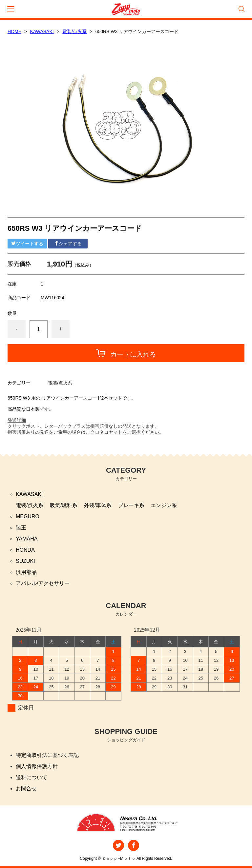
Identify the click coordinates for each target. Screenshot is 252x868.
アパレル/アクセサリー (43, 583)
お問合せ (26, 789)
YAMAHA (27, 539)
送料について (31, 777)
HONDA (25, 550)
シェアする (68, 244)
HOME (14, 31)
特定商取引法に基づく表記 (47, 755)
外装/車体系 (98, 505)
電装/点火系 (74, 31)
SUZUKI (25, 561)
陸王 (21, 528)
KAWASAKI (42, 31)
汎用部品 (26, 572)
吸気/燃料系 (64, 505)
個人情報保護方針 (37, 766)
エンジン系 (164, 505)
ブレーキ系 (131, 505)
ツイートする (27, 244)
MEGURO (28, 516)
